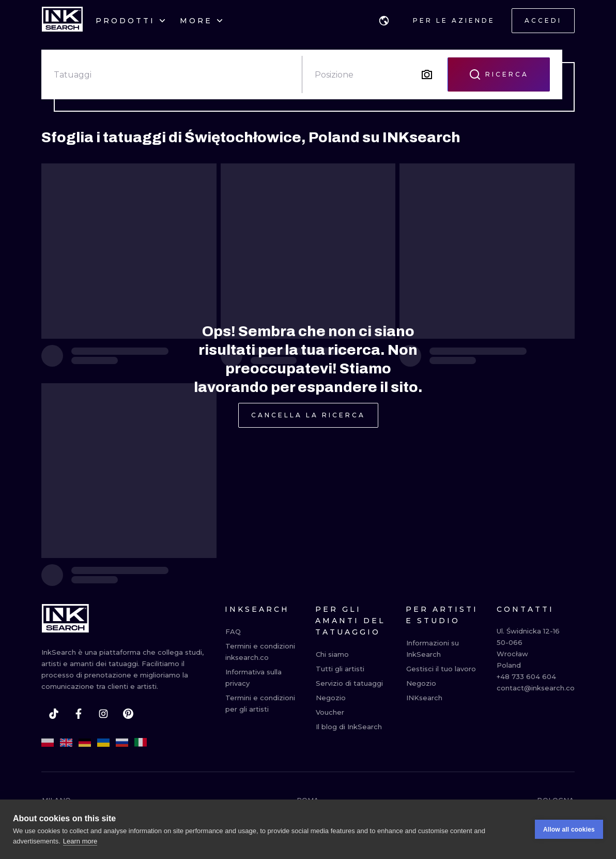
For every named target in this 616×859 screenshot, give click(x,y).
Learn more (80, 845)
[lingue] (384, 21)
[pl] (48, 743)
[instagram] (103, 714)
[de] (85, 743)
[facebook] (79, 714)
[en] (66, 743)
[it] (141, 743)
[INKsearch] (62, 21)
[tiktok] (54, 714)
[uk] (103, 743)
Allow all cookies (569, 834)
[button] (384, 21)
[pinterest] (128, 714)
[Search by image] (427, 74)
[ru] (122, 743)
